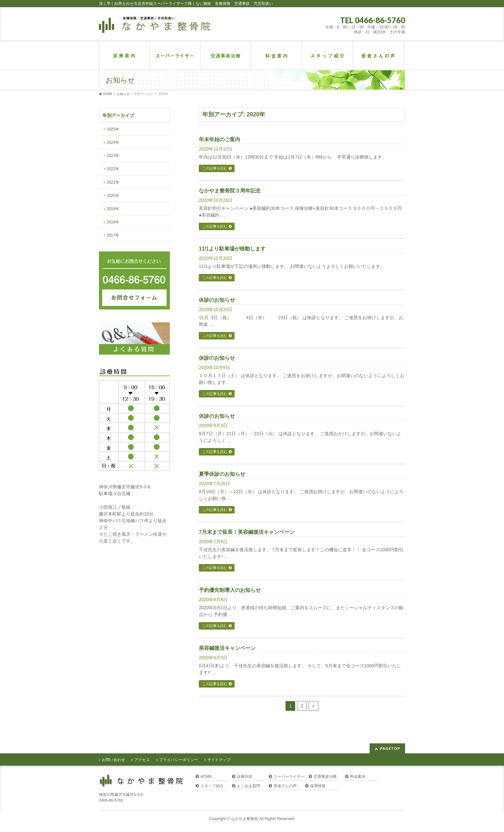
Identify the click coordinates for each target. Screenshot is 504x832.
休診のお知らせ (217, 300)
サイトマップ (219, 760)
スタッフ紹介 (212, 786)
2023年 (113, 156)
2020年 (113, 196)
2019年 (113, 209)
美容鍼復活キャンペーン (227, 648)
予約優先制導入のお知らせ (230, 590)
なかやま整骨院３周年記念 (230, 191)
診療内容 (245, 777)
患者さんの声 (285, 786)
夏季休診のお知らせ (222, 474)
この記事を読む (215, 168)
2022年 (113, 169)
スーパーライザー (289, 777)
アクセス (142, 760)
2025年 (113, 129)
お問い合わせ (113, 760)
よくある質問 (248, 786)
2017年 (113, 235)
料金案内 (358, 777)
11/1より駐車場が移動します (232, 249)
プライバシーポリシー (179, 760)
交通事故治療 (325, 777)
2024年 (113, 142)
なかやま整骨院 (245, 819)
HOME (206, 777)
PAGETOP (390, 748)
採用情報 (318, 786)
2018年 (113, 222)
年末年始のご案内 (219, 139)
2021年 (113, 182)
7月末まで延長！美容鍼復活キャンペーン (247, 532)
